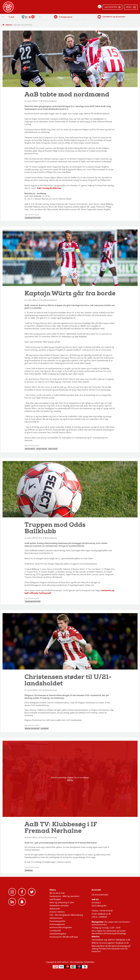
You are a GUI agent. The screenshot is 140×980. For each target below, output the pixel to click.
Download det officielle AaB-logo (64, 937)
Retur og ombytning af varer (62, 902)
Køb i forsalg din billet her (49, 188)
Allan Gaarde (53, 449)
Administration (56, 918)
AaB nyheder (57, 890)
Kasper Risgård (42, 449)
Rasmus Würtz (30, 449)
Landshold (45, 728)
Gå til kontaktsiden (100, 895)
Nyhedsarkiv (55, 909)
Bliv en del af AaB (57, 893)
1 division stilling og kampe (105, 890)
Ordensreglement (57, 924)
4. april (11, 17)
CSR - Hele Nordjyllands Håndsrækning (66, 915)
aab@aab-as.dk (104, 914)
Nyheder (9, 25)
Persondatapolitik (57, 921)
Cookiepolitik (55, 931)
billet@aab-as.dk (123, 940)
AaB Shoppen (55, 899)
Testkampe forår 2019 (33, 218)
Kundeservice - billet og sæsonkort (65, 896)
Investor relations (57, 912)
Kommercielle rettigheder (61, 927)
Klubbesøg (29, 870)
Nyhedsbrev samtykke (59, 906)
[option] (22, 17)
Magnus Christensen (32, 728)
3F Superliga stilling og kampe (103, 890)
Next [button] (3, 17)
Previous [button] (40, 17)
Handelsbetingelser (58, 934)
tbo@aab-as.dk (122, 943)
